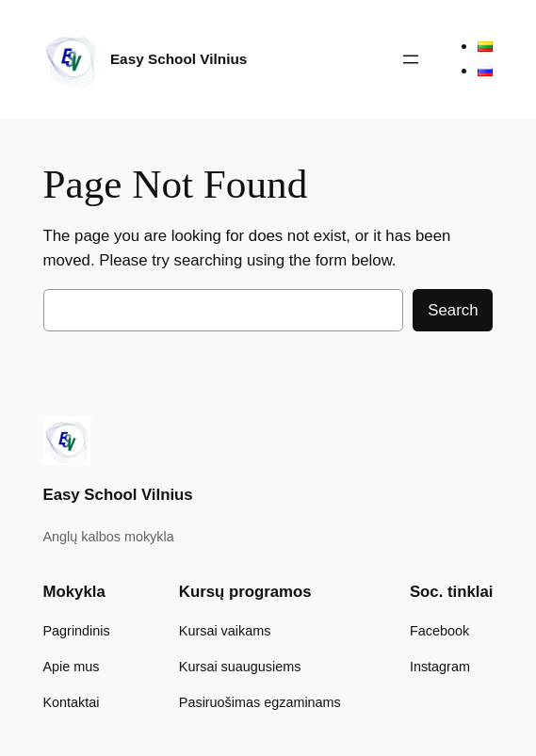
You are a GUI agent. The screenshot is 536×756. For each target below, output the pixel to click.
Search (453, 310)
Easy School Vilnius (179, 59)
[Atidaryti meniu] (411, 59)
